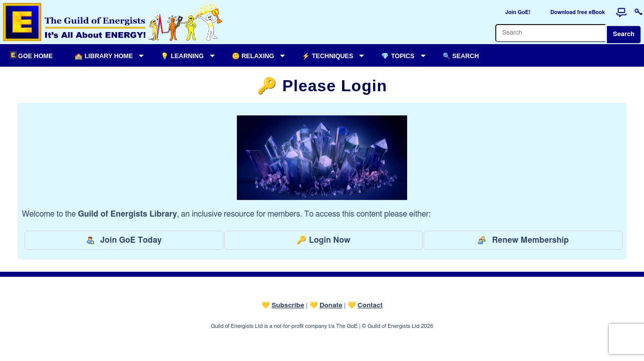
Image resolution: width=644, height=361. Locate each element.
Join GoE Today (124, 240)
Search (624, 34)
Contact (370, 305)
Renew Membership (523, 240)
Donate (331, 305)
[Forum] (621, 13)
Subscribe (288, 305)
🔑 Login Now (323, 240)
